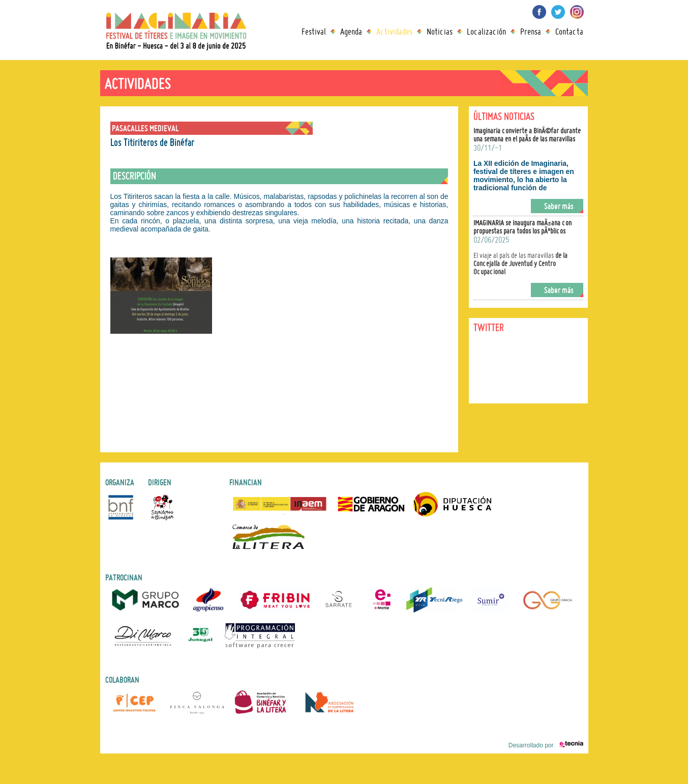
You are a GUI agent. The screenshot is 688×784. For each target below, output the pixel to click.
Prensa (531, 31)
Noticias (440, 31)
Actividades (394, 31)
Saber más (559, 206)
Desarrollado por (546, 745)
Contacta (569, 31)
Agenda (351, 31)
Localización (486, 31)
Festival (314, 31)
